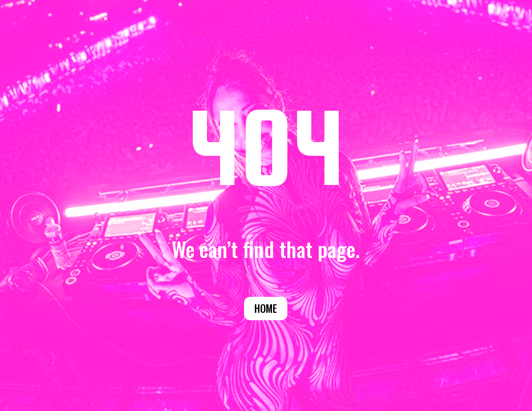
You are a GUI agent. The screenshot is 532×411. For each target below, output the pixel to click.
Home (266, 308)
